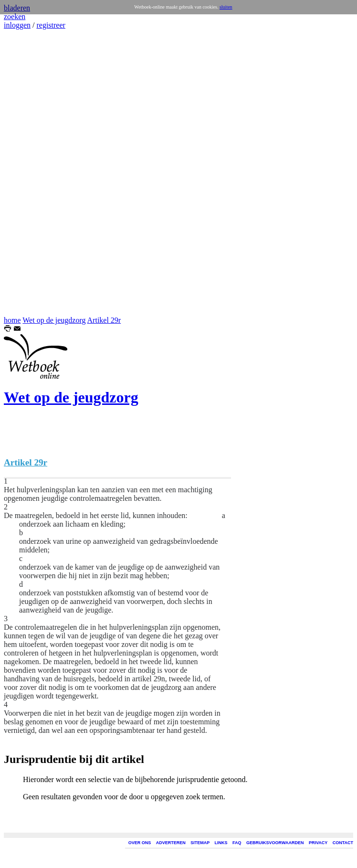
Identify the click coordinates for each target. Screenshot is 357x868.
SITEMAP (200, 843)
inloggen (17, 25)
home (12, 320)
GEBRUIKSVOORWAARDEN (275, 843)
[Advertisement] (32, 173)
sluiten (226, 7)
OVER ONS (140, 843)
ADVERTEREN (171, 843)
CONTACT (343, 843)
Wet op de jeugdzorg (54, 320)
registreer (51, 25)
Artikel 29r (104, 320)
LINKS (221, 843)
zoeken (15, 16)
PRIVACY (318, 843)
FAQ (237, 843)
